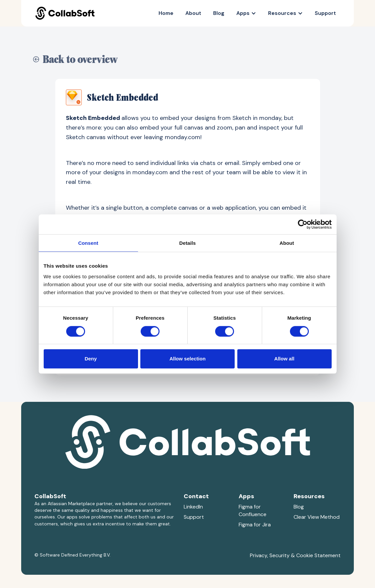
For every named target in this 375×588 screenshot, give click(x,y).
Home (166, 13)
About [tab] (287, 243)
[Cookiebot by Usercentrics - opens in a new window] (303, 224)
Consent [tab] (88, 243)
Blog (219, 13)
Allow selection (187, 359)
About (193, 13)
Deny (91, 359)
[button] (246, 13)
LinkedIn (193, 507)
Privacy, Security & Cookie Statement (295, 555)
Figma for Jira (255, 525)
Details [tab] (188, 243)
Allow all (284, 359)
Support (325, 13)
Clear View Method (317, 517)
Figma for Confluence (253, 510)
